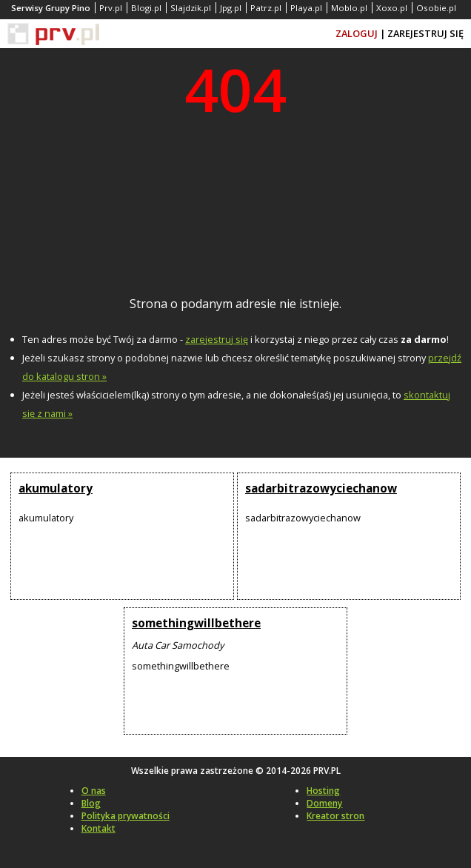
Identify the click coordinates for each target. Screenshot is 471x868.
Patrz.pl (266, 8)
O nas (94, 791)
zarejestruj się (217, 339)
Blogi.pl (146, 8)
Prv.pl (111, 8)
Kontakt (98, 828)
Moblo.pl (349, 8)
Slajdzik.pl (191, 8)
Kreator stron (335, 816)
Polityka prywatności (126, 816)
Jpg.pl (231, 8)
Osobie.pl (436, 8)
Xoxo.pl (392, 8)
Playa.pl (306, 8)
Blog (91, 803)
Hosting (323, 791)
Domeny (324, 803)
